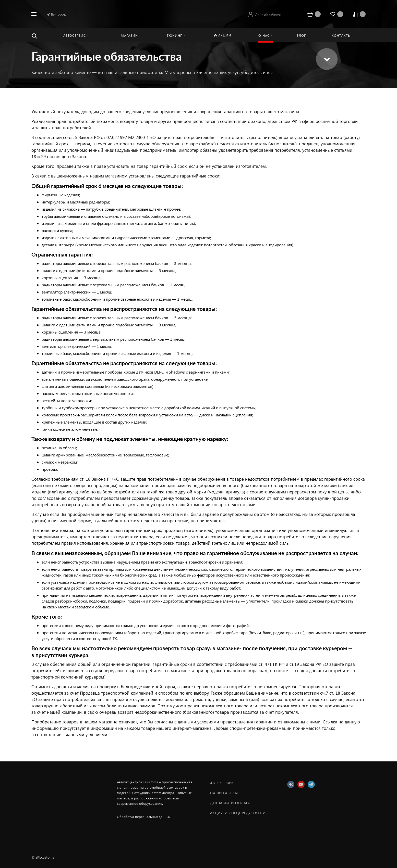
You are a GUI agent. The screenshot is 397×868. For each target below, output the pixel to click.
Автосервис (222, 783)
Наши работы (224, 793)
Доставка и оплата (230, 803)
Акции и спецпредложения (239, 813)
